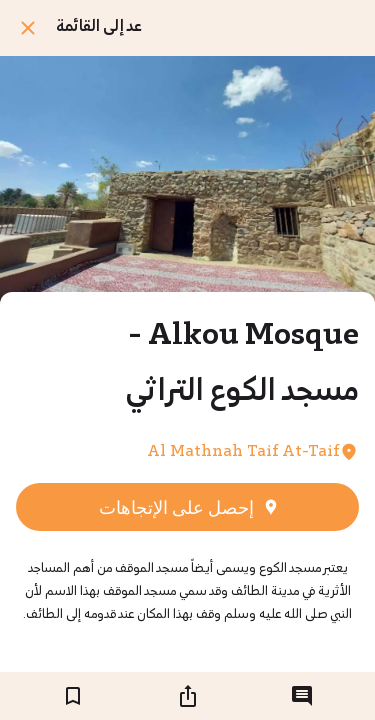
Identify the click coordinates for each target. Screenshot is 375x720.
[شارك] (188, 696)
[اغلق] (28, 28)
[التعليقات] (302, 696)
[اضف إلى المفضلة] (73, 696)
